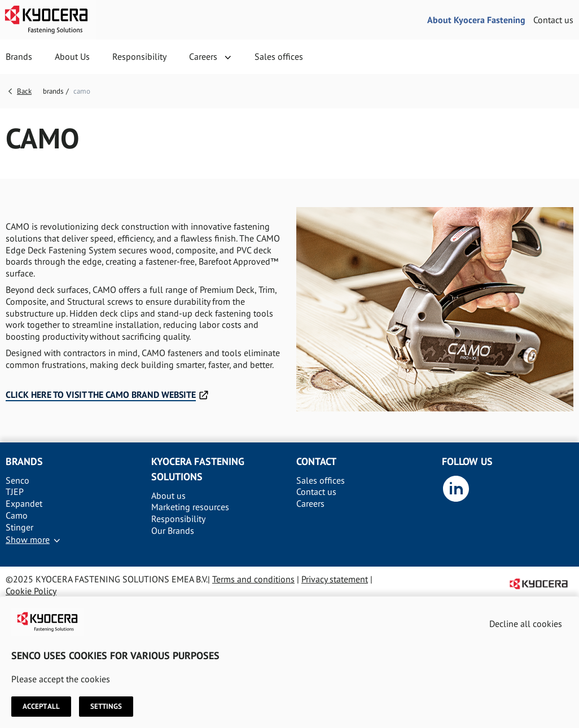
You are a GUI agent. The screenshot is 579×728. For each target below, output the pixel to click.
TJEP (15, 492)
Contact (316, 461)
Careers (203, 56)
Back (24, 91)
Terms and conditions (253, 579)
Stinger (19, 527)
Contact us (553, 20)
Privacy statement (335, 579)
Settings (106, 707)
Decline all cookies (526, 624)
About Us (72, 56)
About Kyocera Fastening (476, 20)
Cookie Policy (31, 591)
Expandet (24, 503)
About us (168, 495)
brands (53, 91)
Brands (19, 56)
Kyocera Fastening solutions (198, 469)
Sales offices (279, 56)
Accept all (41, 707)
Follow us (467, 461)
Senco (17, 480)
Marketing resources (190, 507)
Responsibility (139, 56)
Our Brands (173, 530)
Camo (17, 515)
